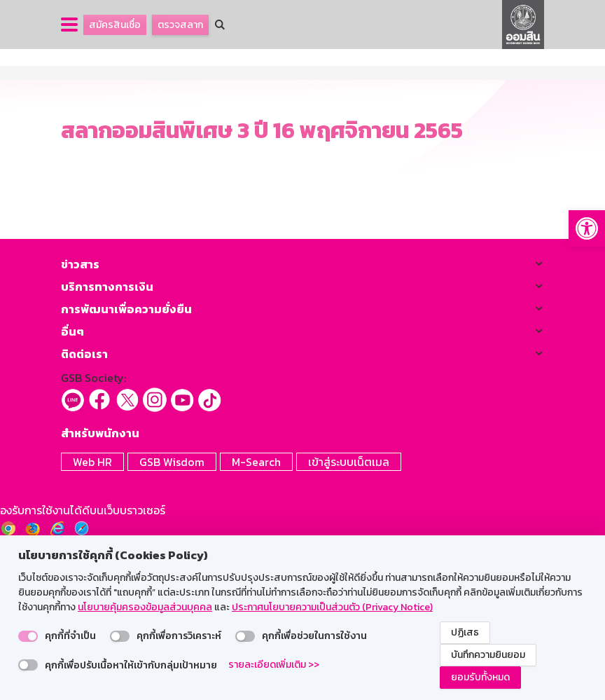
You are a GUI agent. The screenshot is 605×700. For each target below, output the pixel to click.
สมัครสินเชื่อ (115, 25)
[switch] (28, 636)
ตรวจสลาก (180, 25)
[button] (587, 228)
